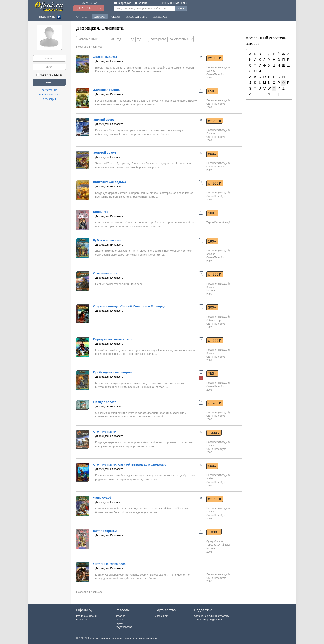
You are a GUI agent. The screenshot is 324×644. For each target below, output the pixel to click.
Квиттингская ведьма (110, 182)
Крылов (211, 71)
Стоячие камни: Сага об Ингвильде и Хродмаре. (130, 464)
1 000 (214, 532)
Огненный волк (105, 273)
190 (212, 241)
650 (212, 91)
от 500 (215, 58)
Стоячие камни (105, 431)
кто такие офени (86, 616)
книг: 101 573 (90, 3)
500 (212, 466)
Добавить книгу (89, 8)
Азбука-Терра (214, 320)
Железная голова (106, 90)
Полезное (160, 17)
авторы (120, 620)
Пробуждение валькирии (112, 372)
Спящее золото (105, 402)
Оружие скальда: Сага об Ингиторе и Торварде (129, 306)
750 (212, 374)
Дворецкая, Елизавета (109, 61)
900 (212, 213)
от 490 (215, 121)
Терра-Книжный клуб (218, 222)
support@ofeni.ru (213, 620)
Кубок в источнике (107, 240)
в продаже (123, 3)
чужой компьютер (49, 75)
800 (212, 154)
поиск (181, 8)
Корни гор (101, 212)
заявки (141, 3)
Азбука (210, 479)
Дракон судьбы (105, 57)
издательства (124, 627)
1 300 (214, 433)
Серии (116, 17)
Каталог (82, 17)
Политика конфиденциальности (141, 638)
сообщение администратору (212, 616)
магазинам (161, 616)
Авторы (100, 17)
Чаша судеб (102, 498)
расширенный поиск (174, 3)
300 (212, 307)
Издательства (137, 17)
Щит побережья (105, 531)
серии (119, 623)
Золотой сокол (104, 152)
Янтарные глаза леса (109, 564)
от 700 (215, 403)
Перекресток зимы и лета (113, 339)
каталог (120, 616)
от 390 (215, 274)
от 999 (215, 340)
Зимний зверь (104, 119)
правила (81, 620)
